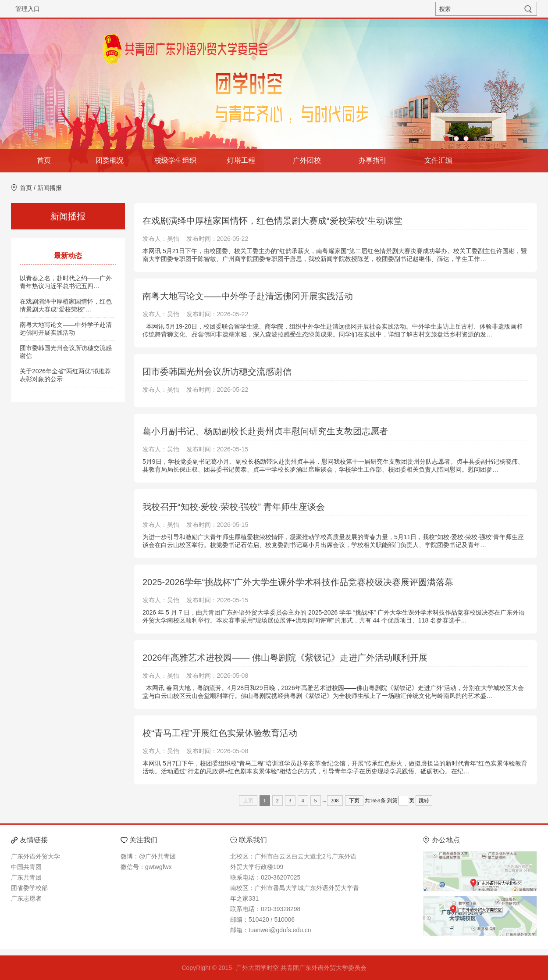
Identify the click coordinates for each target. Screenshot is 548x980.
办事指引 (373, 160)
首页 (44, 160)
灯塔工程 (241, 160)
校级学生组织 (175, 160)
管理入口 (28, 9)
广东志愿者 (26, 898)
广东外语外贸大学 (36, 856)
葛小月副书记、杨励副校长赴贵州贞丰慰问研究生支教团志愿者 (265, 431)
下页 (354, 801)
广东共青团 (26, 877)
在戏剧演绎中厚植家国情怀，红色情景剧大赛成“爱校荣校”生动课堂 (272, 221)
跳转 (424, 801)
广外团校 (307, 160)
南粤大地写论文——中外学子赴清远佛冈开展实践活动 (248, 296)
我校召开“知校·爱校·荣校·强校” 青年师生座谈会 (234, 507)
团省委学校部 (29, 888)
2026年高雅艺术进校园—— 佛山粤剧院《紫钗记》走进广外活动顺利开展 (285, 658)
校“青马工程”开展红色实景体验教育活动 (220, 733)
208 (335, 801)
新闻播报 (50, 188)
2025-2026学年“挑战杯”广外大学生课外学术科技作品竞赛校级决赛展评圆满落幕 (298, 582)
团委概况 (110, 160)
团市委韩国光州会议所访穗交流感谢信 (217, 372)
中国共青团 (26, 867)
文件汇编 (438, 160)
